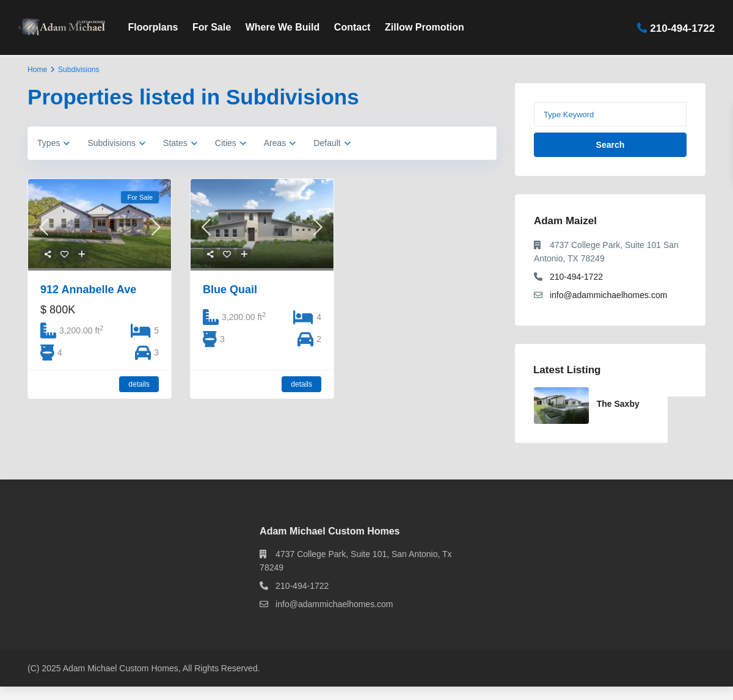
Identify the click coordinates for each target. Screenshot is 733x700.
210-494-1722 (682, 28)
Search (611, 145)
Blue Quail (230, 290)
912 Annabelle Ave (88, 290)
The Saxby (618, 404)
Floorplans (153, 27)
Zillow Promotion (425, 27)
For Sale (212, 27)
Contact (352, 27)
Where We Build (283, 27)
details (139, 384)
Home (37, 70)
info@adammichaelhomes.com (608, 295)
